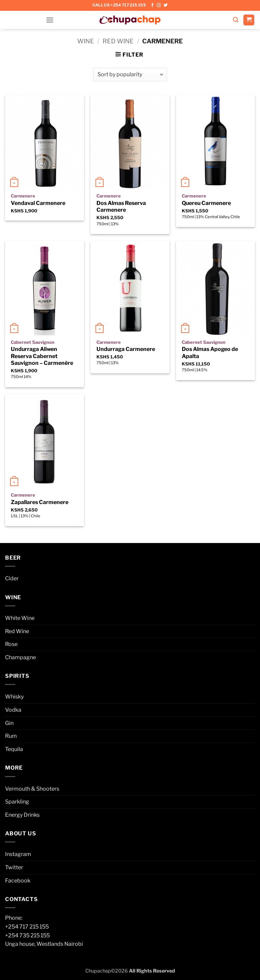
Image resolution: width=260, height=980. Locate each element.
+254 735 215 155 (27, 935)
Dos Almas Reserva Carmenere (121, 207)
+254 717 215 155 (27, 927)
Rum (11, 736)
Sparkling (17, 802)
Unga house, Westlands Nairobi (44, 944)
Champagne (20, 657)
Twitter (14, 867)
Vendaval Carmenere (38, 203)
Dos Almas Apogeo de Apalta (210, 353)
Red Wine (118, 41)
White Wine (20, 618)
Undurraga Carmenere (126, 349)
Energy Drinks (22, 815)
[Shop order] (130, 75)
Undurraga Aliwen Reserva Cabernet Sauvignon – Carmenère (42, 356)
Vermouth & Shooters (32, 789)
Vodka (13, 710)
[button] (50, 20)
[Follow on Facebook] (152, 5)
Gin (9, 723)
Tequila (14, 749)
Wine (86, 41)
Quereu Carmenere (206, 203)
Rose (11, 644)
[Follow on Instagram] (159, 5)
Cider (12, 578)
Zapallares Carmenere (40, 502)
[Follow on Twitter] (166, 5)
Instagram (18, 854)
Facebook (18, 881)
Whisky (14, 697)
